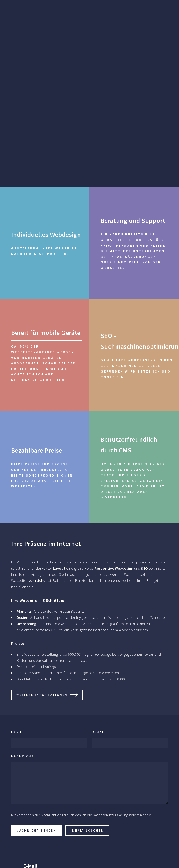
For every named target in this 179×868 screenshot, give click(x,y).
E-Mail (99, 732)
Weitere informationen (42, 695)
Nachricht (23, 756)
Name (17, 732)
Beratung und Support (133, 221)
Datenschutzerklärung (111, 815)
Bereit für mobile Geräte (46, 333)
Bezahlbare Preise (37, 450)
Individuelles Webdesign (46, 235)
